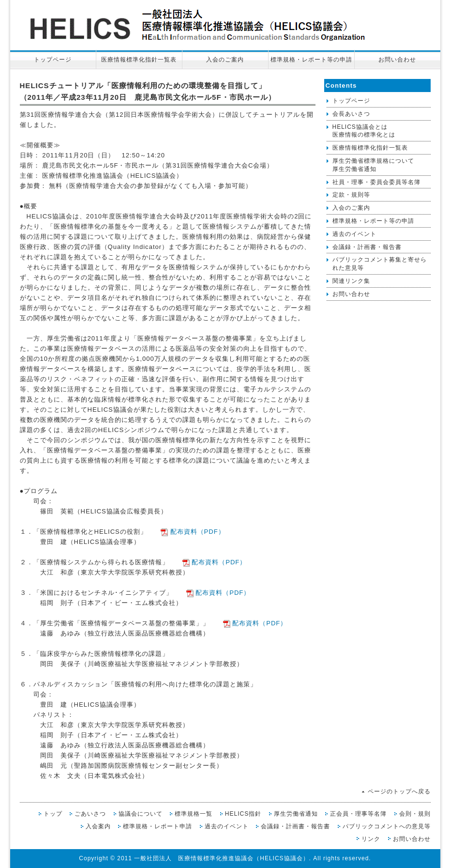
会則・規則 (415, 814)
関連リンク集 (351, 281)
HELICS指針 (243, 814)
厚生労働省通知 (296, 814)
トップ (53, 814)
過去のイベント (354, 234)
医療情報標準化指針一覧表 (139, 60)
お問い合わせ (397, 60)
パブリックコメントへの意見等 (387, 826)
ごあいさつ (90, 814)
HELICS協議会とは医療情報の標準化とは (364, 131)
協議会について (141, 814)
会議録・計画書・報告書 (367, 247)
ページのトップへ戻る (399, 791)
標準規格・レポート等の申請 (311, 60)
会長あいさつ (351, 114)
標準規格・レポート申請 (157, 826)
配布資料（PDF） (196, 532)
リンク (371, 839)
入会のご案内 (225, 60)
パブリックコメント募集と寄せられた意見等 (380, 264)
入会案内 (98, 826)
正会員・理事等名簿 (358, 814)
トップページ (53, 60)
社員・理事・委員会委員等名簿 (376, 182)
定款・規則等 (351, 195)
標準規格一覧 (194, 814)
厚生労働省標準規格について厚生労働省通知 (373, 165)
